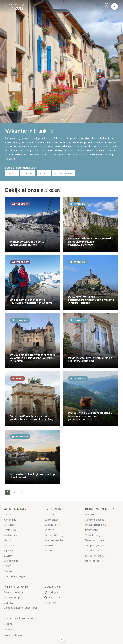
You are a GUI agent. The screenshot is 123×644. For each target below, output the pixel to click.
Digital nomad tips (95, 556)
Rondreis (49, 515)
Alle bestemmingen (15, 576)
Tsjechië (8, 551)
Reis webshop (12, 598)
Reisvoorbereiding (96, 525)
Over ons (9, 624)
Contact (8, 603)
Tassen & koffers (94, 540)
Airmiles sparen (94, 551)
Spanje (28, 173)
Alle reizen (50, 551)
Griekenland (11, 561)
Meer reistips (92, 561)
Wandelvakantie (54, 540)
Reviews (90, 515)
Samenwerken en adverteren (21, 608)
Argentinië (10, 520)
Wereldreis (51, 546)
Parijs (12, 173)
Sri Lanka (9, 525)
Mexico (8, 540)
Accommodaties (94, 520)
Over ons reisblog (14, 592)
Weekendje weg (54, 535)
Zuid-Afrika (10, 535)
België (44, 173)
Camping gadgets (95, 546)
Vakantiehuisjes (94, 535)
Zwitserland (64, 173)
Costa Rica (10, 530)
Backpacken (51, 520)
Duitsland (9, 571)
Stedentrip (51, 525)
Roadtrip (49, 530)
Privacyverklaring (13, 635)
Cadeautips (91, 530)
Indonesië (9, 546)
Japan (7, 515)
